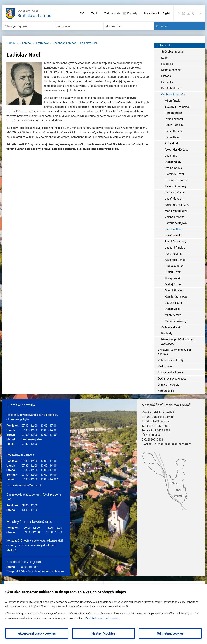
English (166, 13)
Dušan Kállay (173, 172)
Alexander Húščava (177, 160)
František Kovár (174, 185)
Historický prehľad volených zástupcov (178, 352)
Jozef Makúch (174, 209)
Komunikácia (166, 401)
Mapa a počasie (171, 80)
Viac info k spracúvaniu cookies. (102, 618)
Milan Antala (173, 111)
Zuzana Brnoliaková (177, 117)
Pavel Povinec (173, 264)
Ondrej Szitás (173, 295)
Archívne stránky (172, 338)
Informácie (42, 53)
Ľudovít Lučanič (175, 203)
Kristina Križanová (176, 191)
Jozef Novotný (174, 246)
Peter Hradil (172, 154)
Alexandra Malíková (177, 215)
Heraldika (167, 74)
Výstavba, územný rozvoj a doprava (174, 362)
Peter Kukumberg (175, 197)
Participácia (165, 377)
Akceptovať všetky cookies (37, 633)
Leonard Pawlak (175, 258)
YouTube (189, 13)
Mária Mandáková (176, 221)
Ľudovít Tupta (173, 313)
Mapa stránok (152, 13)
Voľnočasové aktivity (171, 371)
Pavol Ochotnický (176, 252)
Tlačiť (94, 13)
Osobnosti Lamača (64, 53)
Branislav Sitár (174, 276)
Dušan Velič (172, 319)
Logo (164, 68)
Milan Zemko (173, 326)
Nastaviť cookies (103, 633)
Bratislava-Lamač (34, 13)
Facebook (179, 13)
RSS (82, 13)
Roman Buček (173, 123)
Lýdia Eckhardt (174, 129)
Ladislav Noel (89, 53)
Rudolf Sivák (173, 283)
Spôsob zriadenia (172, 62)
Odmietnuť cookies (170, 633)
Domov (11, 53)
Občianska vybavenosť (172, 389)
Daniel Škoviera (174, 301)
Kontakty (132, 13)
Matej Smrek (173, 289)
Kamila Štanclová (176, 307)
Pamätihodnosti (171, 99)
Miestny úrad (119, 32)
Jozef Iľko (171, 166)
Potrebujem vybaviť (24, 32)
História (166, 87)
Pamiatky (167, 93)
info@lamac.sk (160, 432)
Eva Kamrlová (173, 178)
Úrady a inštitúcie (168, 395)
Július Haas (172, 148)
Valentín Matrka (175, 227)
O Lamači (167, 32)
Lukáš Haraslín (174, 142)
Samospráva (68, 32)
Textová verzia (112, 13)
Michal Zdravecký (176, 332)
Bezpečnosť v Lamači (171, 383)
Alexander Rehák (175, 270)
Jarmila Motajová (176, 234)
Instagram (184, 13)
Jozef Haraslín (174, 136)
